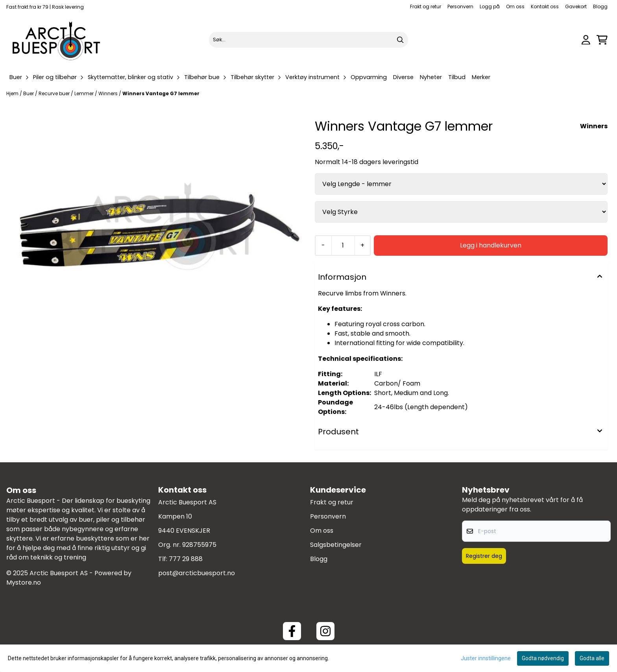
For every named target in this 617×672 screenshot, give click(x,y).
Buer (29, 93)
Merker (481, 77)
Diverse (403, 77)
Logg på (490, 6)
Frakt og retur (426, 6)
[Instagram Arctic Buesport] (325, 631)
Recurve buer (55, 93)
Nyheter (431, 77)
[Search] (400, 40)
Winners (109, 93)
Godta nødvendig (543, 658)
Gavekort (576, 6)
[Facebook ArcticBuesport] (292, 631)
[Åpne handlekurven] (602, 40)
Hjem (13, 93)
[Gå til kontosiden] (586, 40)
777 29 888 (186, 559)
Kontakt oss (545, 6)
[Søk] (309, 40)
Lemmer (85, 93)
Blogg (600, 6)
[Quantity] (343, 246)
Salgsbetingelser (336, 545)
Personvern (460, 6)
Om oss (515, 6)
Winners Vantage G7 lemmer (161, 93)
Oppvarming (369, 77)
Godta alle (592, 658)
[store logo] (57, 40)
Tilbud (457, 77)
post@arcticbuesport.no (197, 573)
